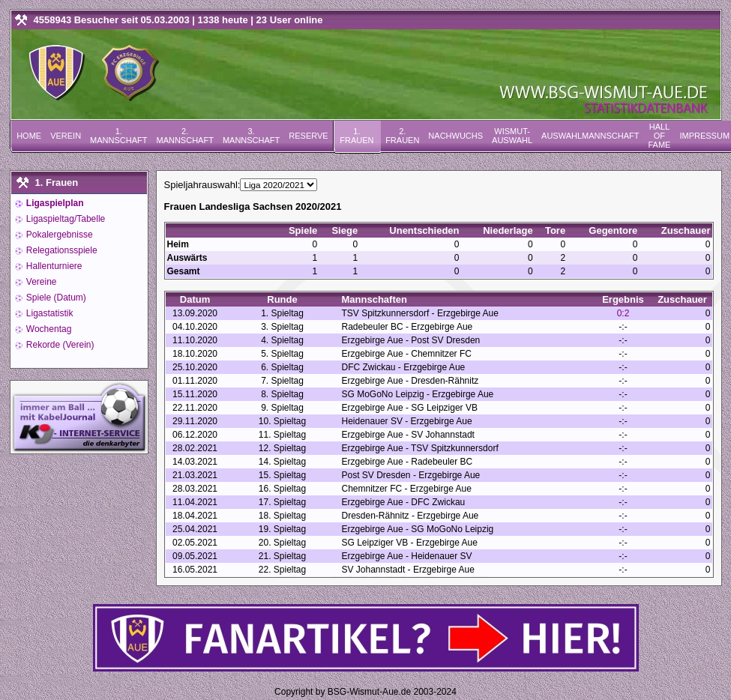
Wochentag (48, 329)
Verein (66, 136)
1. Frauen (357, 136)
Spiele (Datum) (55, 298)
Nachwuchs (455, 136)
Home (29, 136)
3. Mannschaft (251, 136)
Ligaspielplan (54, 203)
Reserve (308, 136)
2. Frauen (402, 136)
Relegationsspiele (61, 250)
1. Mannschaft (118, 136)
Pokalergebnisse (58, 235)
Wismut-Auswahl (512, 136)
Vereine (40, 282)
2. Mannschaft (184, 136)
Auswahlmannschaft (590, 136)
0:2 (623, 313)
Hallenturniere (53, 266)
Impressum (704, 136)
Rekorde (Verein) (59, 345)
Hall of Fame (659, 136)
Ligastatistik (49, 313)
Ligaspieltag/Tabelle (65, 219)
